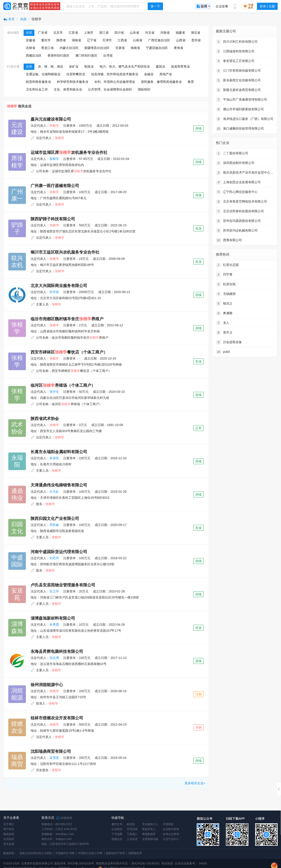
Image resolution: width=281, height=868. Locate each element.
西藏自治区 (34, 55)
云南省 (138, 40)
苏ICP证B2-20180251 (146, 863)
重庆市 (46, 40)
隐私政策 (9, 834)
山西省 (181, 40)
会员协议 (9, 839)
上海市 (89, 33)
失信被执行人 (150, 824)
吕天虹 (54, 492)
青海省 (178, 48)
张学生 (54, 392)
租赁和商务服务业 (38, 82)
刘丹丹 (54, 558)
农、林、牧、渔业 (51, 66)
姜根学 (54, 159)
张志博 (54, 658)
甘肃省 (120, 48)
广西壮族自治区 (159, 40)
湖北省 (196, 33)
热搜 (23, 19)
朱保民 (54, 458)
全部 (29, 33)
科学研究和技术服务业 (73, 82)
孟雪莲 (54, 758)
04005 (203, 863)
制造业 (89, 66)
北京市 (58, 33)
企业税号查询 (171, 829)
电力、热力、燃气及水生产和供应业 (125, 66)
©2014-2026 (11, 863)
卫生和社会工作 (37, 89)
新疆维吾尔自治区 (97, 48)
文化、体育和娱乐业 (68, 89)
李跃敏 (54, 525)
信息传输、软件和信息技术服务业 (115, 74)
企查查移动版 (150, 839)
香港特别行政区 (58, 55)
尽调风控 (168, 824)
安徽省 (31, 40)
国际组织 (144, 89)
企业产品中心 (171, 839)
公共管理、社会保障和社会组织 (110, 89)
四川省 (119, 33)
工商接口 (132, 834)
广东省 (43, 33)
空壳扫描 (132, 829)
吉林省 (31, 48)
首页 (9, 19)
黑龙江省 (47, 48)
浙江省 (104, 33)
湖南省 (76, 40)
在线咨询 (64, 818)
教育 (191, 82)
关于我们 (9, 824)
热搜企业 (117, 839)
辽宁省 (92, 40)
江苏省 (73, 33)
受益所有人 (149, 829)
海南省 (135, 48)
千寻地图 (117, 834)
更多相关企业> (195, 783)
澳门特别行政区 (86, 55)
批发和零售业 (181, 66)
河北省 (150, 33)
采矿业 (74, 66)
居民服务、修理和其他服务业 (161, 82)
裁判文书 (117, 824)
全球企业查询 (171, 834)
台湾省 (108, 55)
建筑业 (161, 66)
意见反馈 (9, 844)
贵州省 (196, 40)
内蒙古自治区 (69, 48)
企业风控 (117, 829)
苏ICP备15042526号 (81, 863)
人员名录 (132, 839)
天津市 (107, 40)
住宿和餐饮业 (76, 74)
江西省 (122, 40)
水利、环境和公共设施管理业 (115, 82)
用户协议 (9, 829)
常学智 (54, 292)
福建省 (180, 33)
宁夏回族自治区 (157, 48)
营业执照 (167, 863)
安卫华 (54, 591)
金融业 (149, 74)
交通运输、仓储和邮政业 (43, 74)
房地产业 (166, 74)
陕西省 (61, 40)
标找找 (131, 824)
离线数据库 (149, 834)
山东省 (134, 33)
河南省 (165, 33)
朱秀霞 (54, 625)
